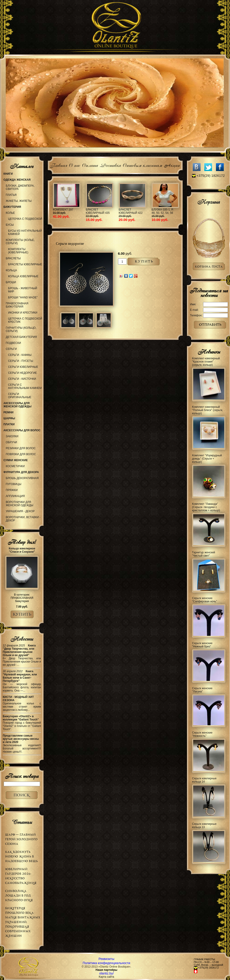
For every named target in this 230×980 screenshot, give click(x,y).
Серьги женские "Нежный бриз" (202, 645)
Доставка (110, 165)
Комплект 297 (63, 210)
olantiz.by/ (106, 973)
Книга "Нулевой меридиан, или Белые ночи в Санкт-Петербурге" (20, 676)
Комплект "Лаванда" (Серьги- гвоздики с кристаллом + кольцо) (206, 507)
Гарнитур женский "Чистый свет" (204, 554)
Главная (58, 165)
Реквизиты (106, 959)
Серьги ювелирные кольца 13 (204, 826)
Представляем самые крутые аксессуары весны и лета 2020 (21, 739)
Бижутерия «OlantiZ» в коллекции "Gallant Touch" (21, 718)
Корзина (209, 202)
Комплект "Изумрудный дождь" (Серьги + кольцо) (207, 459)
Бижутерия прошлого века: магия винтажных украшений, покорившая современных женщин (23, 922)
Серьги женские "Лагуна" (202, 690)
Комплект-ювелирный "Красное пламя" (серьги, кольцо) (206, 362)
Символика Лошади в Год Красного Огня (19, 896)
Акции (172, 165)
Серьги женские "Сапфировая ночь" (205, 600)
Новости (22, 639)
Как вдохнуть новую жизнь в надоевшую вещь (21, 856)
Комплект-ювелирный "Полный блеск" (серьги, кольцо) (207, 410)
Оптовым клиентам (142, 165)
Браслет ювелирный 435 (98, 211)
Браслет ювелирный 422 (131, 211)
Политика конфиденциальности (107, 963)
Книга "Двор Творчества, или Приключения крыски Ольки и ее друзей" (19, 650)
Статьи (22, 822)
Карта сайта (106, 977)
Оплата (90, 165)
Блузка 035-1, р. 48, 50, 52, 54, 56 (162, 211)
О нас (74, 165)
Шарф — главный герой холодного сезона (21, 839)
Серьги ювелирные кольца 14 (204, 780)
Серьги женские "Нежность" (202, 734)
